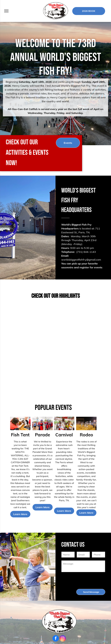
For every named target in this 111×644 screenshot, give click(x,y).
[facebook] (56, 639)
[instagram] (63, 639)
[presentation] (83, 580)
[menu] (6, 11)
